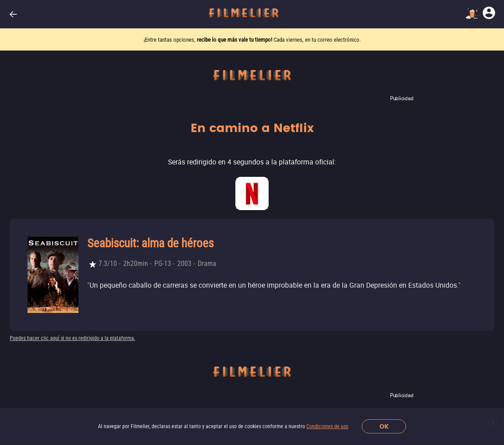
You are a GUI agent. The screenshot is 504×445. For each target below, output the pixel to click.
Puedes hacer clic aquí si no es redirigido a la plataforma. (72, 338)
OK (384, 427)
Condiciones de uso (327, 426)
